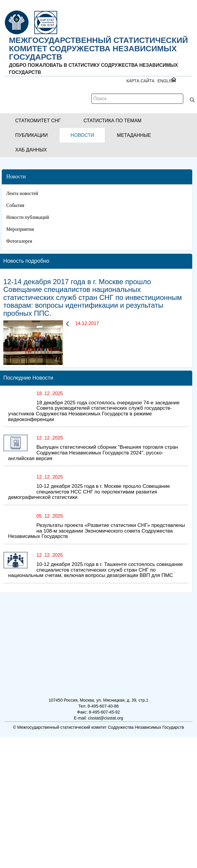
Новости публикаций (28, 217)
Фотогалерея (19, 241)
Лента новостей (22, 193)
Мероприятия (20, 229)
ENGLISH (167, 81)
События (15, 205)
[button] (38, 121)
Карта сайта (140, 81)
